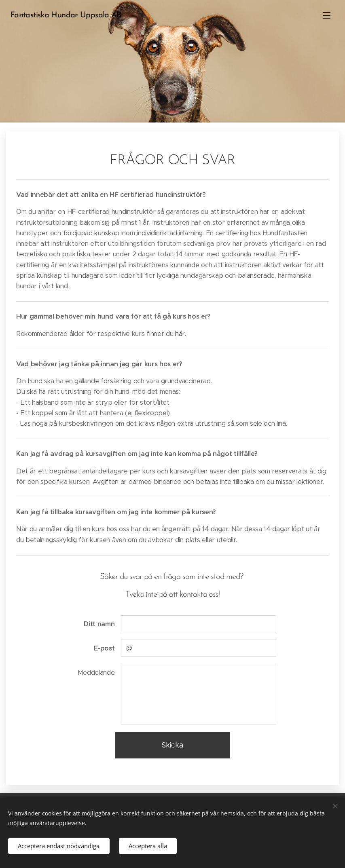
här (180, 334)
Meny (327, 15)
